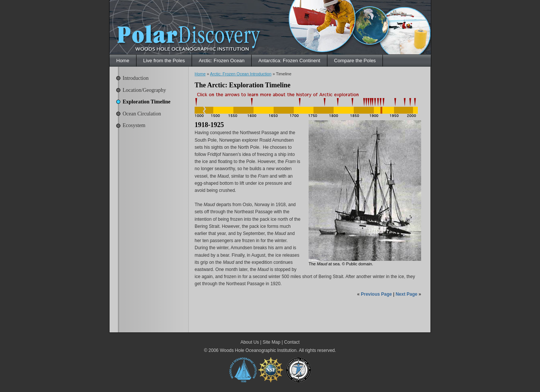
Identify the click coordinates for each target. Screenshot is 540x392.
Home (123, 61)
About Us (250, 342)
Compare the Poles (355, 61)
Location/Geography (144, 90)
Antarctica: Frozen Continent (289, 61)
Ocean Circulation (142, 114)
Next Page (406, 294)
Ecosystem (134, 125)
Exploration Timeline (146, 102)
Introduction (136, 78)
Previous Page (376, 294)
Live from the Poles (164, 61)
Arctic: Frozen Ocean (222, 61)
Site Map (271, 342)
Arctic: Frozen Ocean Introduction (241, 74)
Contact (292, 342)
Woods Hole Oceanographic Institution (258, 350)
